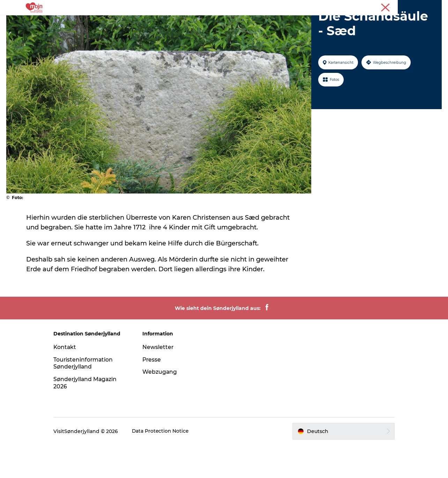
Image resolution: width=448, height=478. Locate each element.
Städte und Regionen (159, 22)
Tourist (413, 7)
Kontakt (71, 380)
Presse (434, 7)
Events (256, 22)
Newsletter (161, 380)
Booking (286, 22)
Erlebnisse (107, 22)
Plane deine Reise (331, 22)
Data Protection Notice (167, 464)
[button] (339, 464)
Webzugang (163, 405)
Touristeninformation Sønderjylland (89, 396)
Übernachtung (217, 22)
